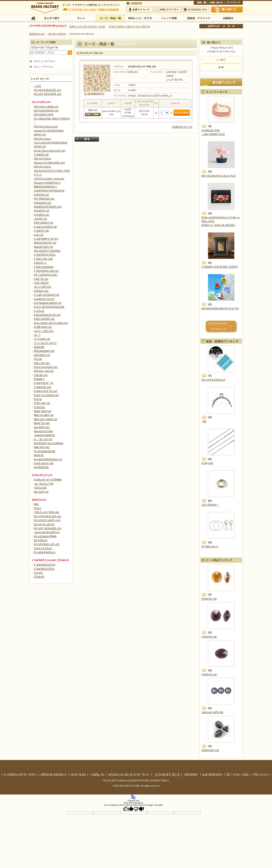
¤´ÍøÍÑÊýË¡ (135, 3)
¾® (224, 26)
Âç (233, 26)
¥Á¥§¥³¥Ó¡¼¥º (42, 195)
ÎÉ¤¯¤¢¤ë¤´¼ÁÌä (238, 775)
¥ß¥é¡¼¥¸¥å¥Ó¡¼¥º (44, 415)
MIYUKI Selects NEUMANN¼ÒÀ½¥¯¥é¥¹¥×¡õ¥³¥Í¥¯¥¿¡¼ (52, 171)
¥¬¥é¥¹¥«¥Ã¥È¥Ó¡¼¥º (46, 227)
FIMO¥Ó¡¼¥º (41, 375)
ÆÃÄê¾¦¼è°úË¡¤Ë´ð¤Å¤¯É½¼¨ (129, 775)
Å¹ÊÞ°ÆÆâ (228, 18)
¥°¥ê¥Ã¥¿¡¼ (40, 263)
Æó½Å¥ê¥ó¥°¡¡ (210, 505)
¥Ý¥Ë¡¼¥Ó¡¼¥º (42, 403)
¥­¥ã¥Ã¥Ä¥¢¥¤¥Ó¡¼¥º (45, 243)
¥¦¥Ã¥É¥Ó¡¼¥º (42, 215)
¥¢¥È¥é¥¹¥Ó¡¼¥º (43, 203)
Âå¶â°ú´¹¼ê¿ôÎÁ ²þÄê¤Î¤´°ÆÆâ (87, 27)
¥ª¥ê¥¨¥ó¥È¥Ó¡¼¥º (44, 223)
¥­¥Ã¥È (81, 18)
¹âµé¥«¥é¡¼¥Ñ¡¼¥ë (212, 712)
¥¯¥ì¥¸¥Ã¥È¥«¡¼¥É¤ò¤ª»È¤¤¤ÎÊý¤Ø (129, 27)
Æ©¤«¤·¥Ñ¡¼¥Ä (43, 287)
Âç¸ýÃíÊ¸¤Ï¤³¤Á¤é (196, 10)
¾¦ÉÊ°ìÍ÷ (201, 3)
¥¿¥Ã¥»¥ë (39, 311)
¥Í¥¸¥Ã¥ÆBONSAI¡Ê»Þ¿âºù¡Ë (219, 176)
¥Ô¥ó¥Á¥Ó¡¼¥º (210, 750)
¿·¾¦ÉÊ (38, 86)
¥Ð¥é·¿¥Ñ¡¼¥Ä (42, 363)
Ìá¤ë (87, 139)
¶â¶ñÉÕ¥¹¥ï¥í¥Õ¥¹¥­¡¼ (45, 187)
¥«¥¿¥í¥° (39, 573)
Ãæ (229, 26)
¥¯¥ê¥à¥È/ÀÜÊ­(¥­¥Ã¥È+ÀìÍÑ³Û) (220, 267)
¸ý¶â (204, 421)
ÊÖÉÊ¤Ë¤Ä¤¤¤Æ (182, 127)
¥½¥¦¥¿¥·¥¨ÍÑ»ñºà (43, 548)
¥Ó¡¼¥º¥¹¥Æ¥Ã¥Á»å (213, 380)
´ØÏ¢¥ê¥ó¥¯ (191, 775)
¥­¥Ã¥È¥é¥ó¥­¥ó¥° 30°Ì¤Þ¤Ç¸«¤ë (218, 326)
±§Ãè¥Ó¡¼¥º (41, 219)
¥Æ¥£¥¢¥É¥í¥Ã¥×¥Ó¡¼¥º (47, 315)
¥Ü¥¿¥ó (38, 399)
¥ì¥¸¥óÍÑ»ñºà (41, 540)
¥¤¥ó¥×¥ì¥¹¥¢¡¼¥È (44, 463)
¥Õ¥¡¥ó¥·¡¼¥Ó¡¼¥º (44, 371)
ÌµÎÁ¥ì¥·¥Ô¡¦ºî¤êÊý (140, 18)
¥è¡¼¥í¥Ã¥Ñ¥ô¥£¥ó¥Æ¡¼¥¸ (49, 459)
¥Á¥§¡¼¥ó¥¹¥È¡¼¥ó (44, 319)
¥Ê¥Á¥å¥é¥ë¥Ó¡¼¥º (44, 351)
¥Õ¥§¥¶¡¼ (39, 379)
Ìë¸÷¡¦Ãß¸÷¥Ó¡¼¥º (43, 439)
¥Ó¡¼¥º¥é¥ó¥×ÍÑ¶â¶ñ (45, 536)
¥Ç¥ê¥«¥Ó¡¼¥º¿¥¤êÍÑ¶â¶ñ (48, 480)
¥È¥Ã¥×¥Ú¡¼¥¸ (37, 34)
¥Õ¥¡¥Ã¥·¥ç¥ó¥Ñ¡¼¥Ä (46, 367)
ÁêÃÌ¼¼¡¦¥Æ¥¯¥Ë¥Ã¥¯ (199, 18)
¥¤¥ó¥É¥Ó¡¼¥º (42, 211)
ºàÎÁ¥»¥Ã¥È (40, 488)
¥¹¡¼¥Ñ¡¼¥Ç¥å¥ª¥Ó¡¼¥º (47, 295)
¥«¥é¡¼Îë (39, 235)
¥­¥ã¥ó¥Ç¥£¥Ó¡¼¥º (44, 247)
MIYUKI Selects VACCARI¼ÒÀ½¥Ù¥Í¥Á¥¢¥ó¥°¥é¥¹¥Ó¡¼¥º (51, 143)
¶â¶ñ (36, 504)
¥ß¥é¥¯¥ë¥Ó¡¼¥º (43, 411)
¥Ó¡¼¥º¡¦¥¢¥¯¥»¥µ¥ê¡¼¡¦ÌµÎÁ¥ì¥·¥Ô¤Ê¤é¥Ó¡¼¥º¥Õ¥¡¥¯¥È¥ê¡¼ (136, 781)
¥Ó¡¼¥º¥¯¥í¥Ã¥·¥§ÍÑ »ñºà (48, 94)
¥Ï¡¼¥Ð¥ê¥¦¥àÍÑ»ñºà (45, 552)
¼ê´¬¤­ (37, 335)
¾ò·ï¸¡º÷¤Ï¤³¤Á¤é (43, 67)
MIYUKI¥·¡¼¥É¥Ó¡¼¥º (46, 107)
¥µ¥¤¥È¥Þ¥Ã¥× (234, 3)
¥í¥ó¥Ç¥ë (39, 455)
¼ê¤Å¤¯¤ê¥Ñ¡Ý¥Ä (44, 331)
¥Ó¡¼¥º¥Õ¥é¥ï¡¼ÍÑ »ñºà (47, 544)
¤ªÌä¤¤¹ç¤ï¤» (216, 3)
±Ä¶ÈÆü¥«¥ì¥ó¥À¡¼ (53, 775)
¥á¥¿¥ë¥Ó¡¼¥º (41, 492)
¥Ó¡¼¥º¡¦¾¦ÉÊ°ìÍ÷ (110, 18)
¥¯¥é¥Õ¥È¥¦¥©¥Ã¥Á (45, 255)
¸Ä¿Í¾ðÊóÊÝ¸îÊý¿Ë (167, 775)
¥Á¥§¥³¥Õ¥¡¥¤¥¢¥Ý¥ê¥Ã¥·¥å (49, 191)
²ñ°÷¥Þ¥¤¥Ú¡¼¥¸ (140, 10)
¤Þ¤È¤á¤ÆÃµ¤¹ (51, 18)
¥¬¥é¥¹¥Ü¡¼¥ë (42, 231)
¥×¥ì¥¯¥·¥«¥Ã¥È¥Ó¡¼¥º (47, 395)
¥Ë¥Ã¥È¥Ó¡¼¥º (42, 355)
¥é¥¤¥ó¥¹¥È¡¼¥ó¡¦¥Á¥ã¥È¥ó (49, 443)
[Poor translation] (139, 809)
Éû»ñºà (38, 508)
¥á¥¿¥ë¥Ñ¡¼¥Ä (42, 427)
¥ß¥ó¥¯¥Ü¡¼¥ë (42, 423)
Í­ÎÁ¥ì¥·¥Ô (39, 577)
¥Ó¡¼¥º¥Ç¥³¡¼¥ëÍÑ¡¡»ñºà (47, 520)
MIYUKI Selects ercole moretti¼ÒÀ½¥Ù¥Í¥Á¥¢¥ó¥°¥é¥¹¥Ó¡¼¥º (49, 131)
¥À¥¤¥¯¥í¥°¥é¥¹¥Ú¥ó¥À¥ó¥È (49, 307)
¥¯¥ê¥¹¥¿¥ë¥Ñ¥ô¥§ (44, 267)
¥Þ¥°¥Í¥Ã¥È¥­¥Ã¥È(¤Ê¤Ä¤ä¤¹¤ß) (220, 308)
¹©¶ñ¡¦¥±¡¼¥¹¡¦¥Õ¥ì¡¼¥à (47, 512)
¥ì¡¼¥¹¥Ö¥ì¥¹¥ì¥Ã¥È (45, 451)
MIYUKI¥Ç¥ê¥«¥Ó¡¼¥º (46, 111)
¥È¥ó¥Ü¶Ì (39, 347)
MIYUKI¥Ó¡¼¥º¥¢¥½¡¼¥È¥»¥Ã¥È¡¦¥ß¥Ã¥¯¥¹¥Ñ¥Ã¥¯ (52, 119)
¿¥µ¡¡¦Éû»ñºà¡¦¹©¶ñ (44, 484)
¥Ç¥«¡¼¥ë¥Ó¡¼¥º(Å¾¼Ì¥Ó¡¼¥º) (51, 323)
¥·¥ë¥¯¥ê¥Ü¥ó (41, 283)
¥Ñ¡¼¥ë (38, 359)
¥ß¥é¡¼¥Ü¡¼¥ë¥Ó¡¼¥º (46, 419)
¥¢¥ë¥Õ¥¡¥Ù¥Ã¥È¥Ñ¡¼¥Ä (48, 207)
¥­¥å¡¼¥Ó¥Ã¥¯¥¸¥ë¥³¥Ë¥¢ (47, 251)
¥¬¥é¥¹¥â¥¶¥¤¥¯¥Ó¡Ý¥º (46, 239)
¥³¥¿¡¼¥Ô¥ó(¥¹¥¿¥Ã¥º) (46, 275)
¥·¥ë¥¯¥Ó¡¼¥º (41, 279)
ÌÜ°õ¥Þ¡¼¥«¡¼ (210, 546)
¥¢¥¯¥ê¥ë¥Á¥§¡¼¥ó (44, 199)
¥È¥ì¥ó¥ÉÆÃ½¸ (169, 18)
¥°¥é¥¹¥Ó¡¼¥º (209, 599)
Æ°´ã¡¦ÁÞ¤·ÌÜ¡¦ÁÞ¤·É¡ (45, 343)
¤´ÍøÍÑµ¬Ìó (97, 775)
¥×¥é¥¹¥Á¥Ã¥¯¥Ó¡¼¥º (46, 391)
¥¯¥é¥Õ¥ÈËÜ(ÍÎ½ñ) (44, 569)
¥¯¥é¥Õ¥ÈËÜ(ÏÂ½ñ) (45, 565)
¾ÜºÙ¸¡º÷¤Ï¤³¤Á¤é (44, 61)
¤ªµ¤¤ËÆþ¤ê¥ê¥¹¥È (168, 10)
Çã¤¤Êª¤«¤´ (227, 9)
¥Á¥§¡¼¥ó (207, 463)
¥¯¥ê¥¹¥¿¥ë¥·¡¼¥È (44, 259)
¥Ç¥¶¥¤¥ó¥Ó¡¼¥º (43, 327)
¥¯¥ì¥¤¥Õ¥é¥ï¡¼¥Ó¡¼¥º (46, 271)
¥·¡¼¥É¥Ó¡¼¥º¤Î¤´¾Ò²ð (20, 775)
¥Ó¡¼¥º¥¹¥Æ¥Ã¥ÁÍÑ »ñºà (48, 90)
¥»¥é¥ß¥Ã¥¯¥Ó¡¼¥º (44, 299)
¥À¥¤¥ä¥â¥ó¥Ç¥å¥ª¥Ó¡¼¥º (48, 303)
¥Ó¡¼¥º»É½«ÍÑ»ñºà (44, 524)
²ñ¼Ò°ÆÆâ (78, 775)
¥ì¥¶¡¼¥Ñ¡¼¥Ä (42, 447)
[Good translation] (128, 809)
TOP (33, 18)
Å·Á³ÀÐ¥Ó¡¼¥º (42, 339)
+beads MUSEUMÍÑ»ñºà (47, 532)
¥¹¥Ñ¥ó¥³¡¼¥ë (41, 291)
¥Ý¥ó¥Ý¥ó (40, 407)
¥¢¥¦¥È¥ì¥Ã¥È (41, 467)
